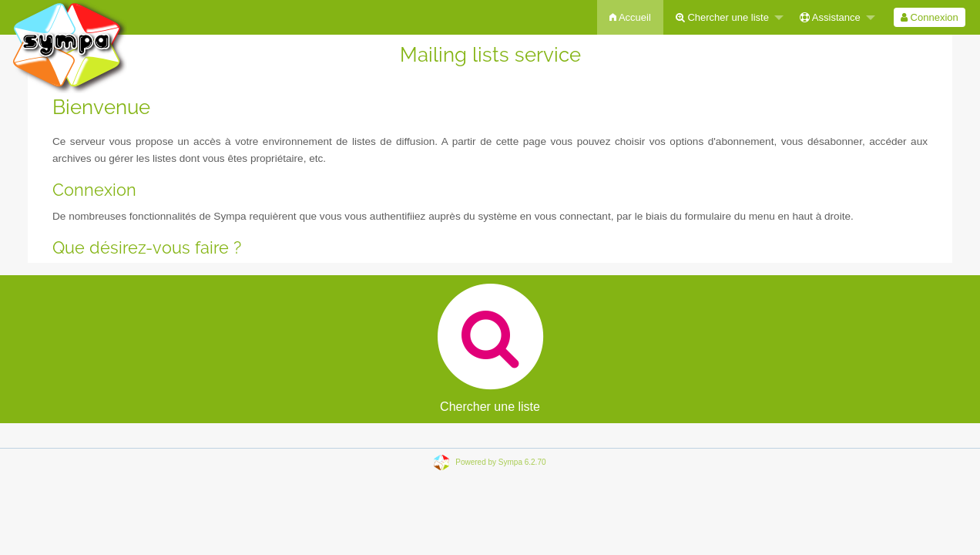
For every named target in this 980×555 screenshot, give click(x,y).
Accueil (630, 17)
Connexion (930, 17)
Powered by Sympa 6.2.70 (500, 462)
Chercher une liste (722, 17)
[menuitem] (630, 17)
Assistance (830, 17)
